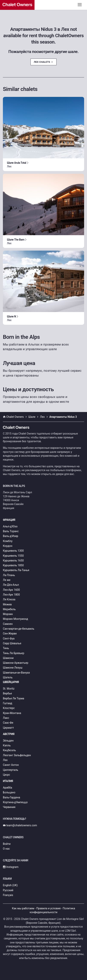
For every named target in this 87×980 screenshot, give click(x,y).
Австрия (9, 734)
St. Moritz (9, 689)
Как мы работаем (23, 908)
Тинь (6, 648)
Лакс (6, 718)
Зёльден (8, 741)
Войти (7, 844)
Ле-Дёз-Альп (11, 585)
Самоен (8, 624)
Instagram (11, 867)
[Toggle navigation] (80, 5)
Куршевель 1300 (13, 551)
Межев (7, 604)
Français (8, 895)
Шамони (8, 658)
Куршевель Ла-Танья (16, 570)
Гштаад (8, 703)
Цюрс (6, 775)
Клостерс (9, 708)
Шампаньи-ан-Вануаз (16, 673)
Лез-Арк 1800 (11, 595)
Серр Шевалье (12, 643)
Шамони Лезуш (13, 668)
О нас (6, 849)
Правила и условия (48, 908)
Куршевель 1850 (13, 565)
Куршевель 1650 (13, 560)
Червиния (9, 807)
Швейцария (11, 682)
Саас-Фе (8, 723)
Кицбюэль (9, 750)
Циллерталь (11, 770)
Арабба (8, 788)
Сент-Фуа (9, 639)
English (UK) (10, 885)
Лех (5, 760)
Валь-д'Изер (11, 536)
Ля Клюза (9, 599)
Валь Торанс (11, 531)
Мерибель (9, 609)
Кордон (8, 546)
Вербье (7, 693)
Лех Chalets (43, 62)
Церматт (8, 728)
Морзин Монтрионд (15, 619)
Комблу (8, 541)
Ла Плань (9, 575)
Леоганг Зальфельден (17, 755)
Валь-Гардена (11, 797)
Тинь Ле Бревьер (14, 653)
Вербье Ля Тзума (14, 698)
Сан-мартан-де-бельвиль (19, 629)
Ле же (7, 580)
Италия (8, 781)
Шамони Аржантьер (16, 663)
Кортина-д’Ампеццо (15, 802)
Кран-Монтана (12, 713)
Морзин (8, 614)
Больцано (9, 792)
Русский (8, 890)
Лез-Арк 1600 (11, 590)
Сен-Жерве (10, 633)
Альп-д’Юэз (10, 526)
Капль (7, 745)
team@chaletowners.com (20, 825)
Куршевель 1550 (13, 556)
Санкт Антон (11, 765)
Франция (9, 520)
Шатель (8, 677)
